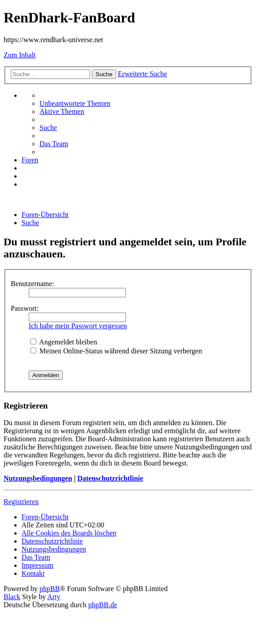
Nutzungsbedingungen (38, 478)
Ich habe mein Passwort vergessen (78, 326)
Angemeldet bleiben (64, 342)
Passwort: (25, 308)
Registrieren (21, 502)
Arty (54, 597)
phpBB (50, 589)
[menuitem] (75, 103)
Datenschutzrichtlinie (110, 478)
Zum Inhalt (20, 55)
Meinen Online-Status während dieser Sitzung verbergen (116, 351)
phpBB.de (103, 605)
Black (12, 597)
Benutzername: (33, 284)
